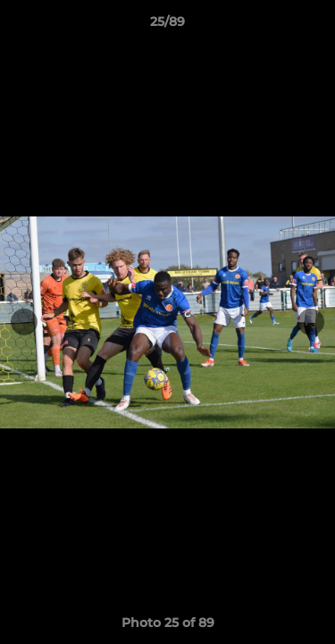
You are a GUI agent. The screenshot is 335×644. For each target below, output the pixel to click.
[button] (314, 26)
